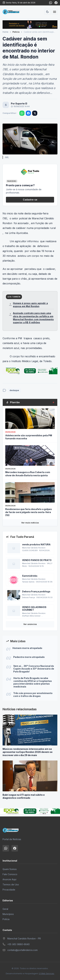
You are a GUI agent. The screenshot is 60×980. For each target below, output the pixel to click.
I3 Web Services (47, 974)
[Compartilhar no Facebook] (28, 113)
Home (5, 32)
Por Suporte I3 (19, 104)
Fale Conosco (10, 874)
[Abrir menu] (55, 12)
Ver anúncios (30, 624)
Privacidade (9, 890)
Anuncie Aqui (9, 879)
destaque (14, 390)
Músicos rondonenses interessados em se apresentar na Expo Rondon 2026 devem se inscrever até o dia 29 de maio (28, 752)
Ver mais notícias (30, 523)
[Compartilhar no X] (35, 113)
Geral (5, 909)
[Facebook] (56, 3)
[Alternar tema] (48, 12)
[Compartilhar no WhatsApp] (22, 113)
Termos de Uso (11, 884)
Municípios (8, 914)
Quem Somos (10, 869)
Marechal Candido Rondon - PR (24, 939)
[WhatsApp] (51, 3)
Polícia (16, 32)
